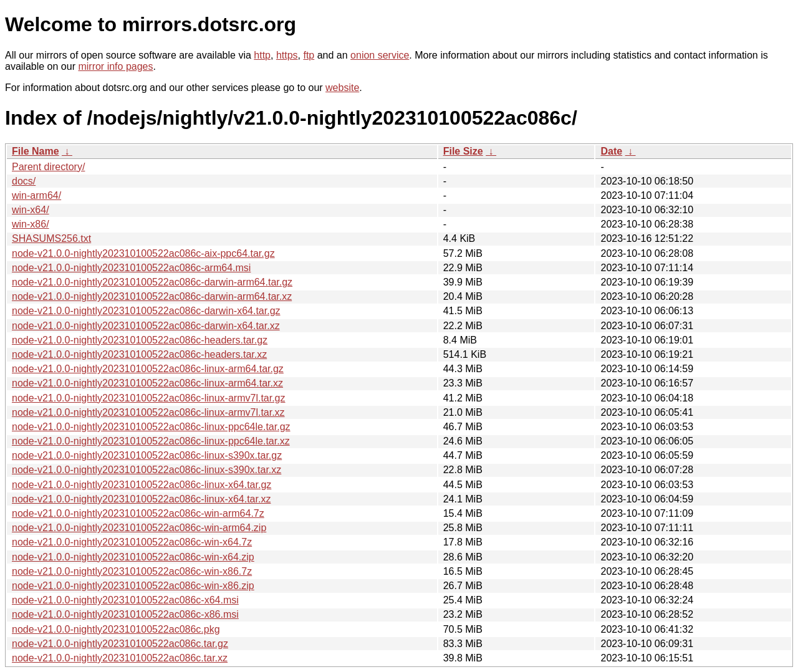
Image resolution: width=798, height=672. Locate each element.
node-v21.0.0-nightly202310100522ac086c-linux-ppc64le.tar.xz (151, 441)
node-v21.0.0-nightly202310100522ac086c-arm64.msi (131, 268)
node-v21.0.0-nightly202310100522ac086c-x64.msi (125, 600)
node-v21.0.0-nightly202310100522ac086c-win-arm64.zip (139, 528)
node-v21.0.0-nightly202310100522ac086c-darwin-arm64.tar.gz (152, 282)
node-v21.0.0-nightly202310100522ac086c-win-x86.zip (133, 586)
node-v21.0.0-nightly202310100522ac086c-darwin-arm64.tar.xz (152, 296)
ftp (309, 55)
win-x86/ (31, 224)
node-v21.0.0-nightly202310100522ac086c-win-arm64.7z (138, 513)
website (342, 88)
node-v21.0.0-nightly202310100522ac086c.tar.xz (120, 658)
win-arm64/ (36, 195)
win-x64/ (31, 210)
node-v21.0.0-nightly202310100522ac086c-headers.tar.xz (139, 354)
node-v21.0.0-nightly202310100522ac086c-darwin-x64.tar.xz (146, 326)
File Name (36, 151)
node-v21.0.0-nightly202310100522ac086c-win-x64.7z (132, 542)
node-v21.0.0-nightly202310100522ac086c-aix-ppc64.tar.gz (143, 253)
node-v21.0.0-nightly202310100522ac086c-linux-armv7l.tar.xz (148, 412)
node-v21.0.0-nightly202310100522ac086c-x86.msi (125, 614)
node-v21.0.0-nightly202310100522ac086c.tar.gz (120, 644)
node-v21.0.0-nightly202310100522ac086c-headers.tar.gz (140, 340)
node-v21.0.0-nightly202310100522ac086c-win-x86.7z (132, 571)
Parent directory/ (48, 167)
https (287, 55)
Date (611, 151)
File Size (463, 151)
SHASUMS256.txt (51, 238)
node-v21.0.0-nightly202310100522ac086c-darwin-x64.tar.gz (146, 311)
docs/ (24, 181)
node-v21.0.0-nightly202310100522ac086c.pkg (116, 629)
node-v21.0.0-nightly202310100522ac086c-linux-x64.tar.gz (142, 485)
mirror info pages (115, 66)
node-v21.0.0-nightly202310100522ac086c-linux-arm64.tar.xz (147, 383)
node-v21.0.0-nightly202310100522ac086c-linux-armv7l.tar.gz (149, 398)
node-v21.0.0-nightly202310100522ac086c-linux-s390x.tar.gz (147, 455)
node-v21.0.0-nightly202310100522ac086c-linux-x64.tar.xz (141, 499)
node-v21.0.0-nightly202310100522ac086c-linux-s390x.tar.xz (147, 470)
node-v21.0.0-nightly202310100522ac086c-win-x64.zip (133, 557)
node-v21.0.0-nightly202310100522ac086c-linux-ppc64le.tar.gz (151, 427)
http (262, 55)
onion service (380, 55)
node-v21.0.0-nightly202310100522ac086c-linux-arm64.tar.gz (148, 369)
